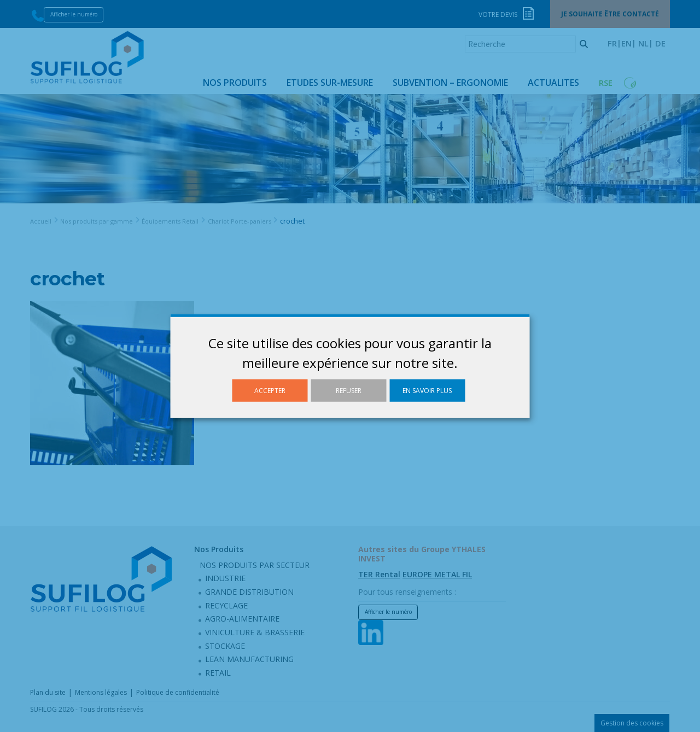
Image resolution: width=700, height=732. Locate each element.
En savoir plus (427, 390)
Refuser (349, 390)
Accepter (270, 390)
